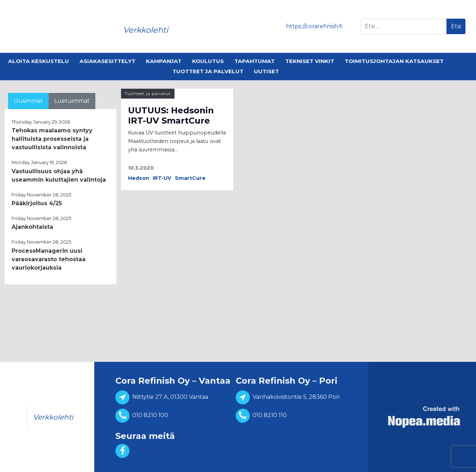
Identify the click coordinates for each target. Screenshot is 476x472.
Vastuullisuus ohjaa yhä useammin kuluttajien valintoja (59, 175)
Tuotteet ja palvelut (208, 71)
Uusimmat (28, 101)
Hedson (139, 178)
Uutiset (266, 71)
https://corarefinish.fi (314, 26)
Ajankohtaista (32, 227)
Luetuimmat (72, 101)
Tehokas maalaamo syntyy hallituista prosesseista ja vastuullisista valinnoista (52, 139)
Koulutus (208, 61)
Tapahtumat (255, 61)
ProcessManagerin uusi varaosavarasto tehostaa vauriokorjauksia (49, 259)
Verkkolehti (146, 30)
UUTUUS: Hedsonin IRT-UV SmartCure (171, 115)
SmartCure (190, 178)
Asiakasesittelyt (107, 61)
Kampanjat (164, 61)
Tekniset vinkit (310, 61)
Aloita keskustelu (39, 61)
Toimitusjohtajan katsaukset (394, 61)
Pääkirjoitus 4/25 (37, 203)
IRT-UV (162, 178)
